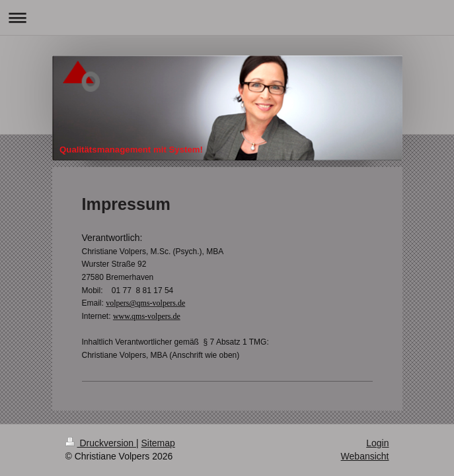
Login (377, 443)
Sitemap (158, 443)
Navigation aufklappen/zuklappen (227, 17)
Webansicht (365, 456)
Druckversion (101, 443)
